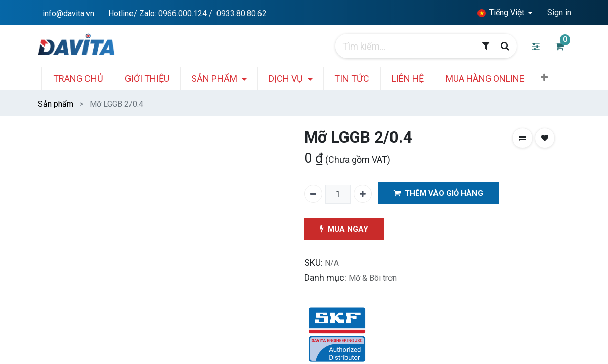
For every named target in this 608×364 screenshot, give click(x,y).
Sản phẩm (56, 104)
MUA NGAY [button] (344, 229)
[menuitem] (82, 79)
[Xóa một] (313, 194)
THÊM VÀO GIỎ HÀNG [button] (439, 193)
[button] (549, 78)
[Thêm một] (363, 194)
